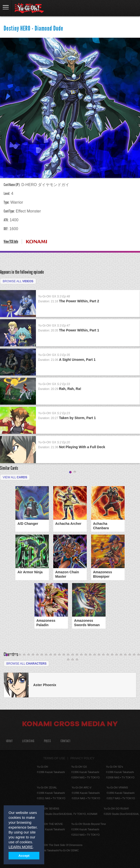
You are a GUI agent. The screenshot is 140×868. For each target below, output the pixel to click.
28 (125, 655)
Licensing (28, 741)
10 (46, 655)
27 (121, 655)
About (9, 741)
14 (64, 655)
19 (86, 655)
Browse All (18, 281)
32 (68, 660)
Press (48, 741)
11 (51, 655)
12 (55, 655)
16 (73, 655)
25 (112, 655)
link (6, 8)
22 (99, 655)
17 (77, 655)
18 (81, 655)
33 (73, 660)
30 (134, 655)
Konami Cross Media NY (70, 725)
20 (90, 655)
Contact (66, 741)
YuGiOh (29, 8)
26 (117, 655)
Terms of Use (54, 758)
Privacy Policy (82, 758)
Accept (24, 856)
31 (139, 655)
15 (68, 655)
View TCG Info (11, 241)
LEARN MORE (21, 847)
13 (59, 655)
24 (108, 655)
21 (95, 655)
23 (103, 655)
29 (130, 655)
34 (77, 660)
